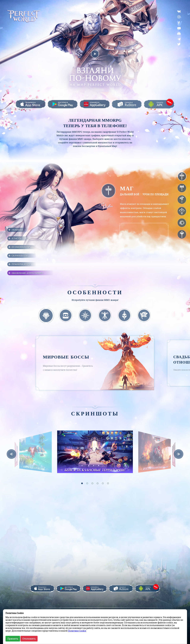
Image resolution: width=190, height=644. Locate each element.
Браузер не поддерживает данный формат (144, 234)
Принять (13, 639)
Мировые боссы (66, 354)
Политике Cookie (77, 631)
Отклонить (29, 639)
